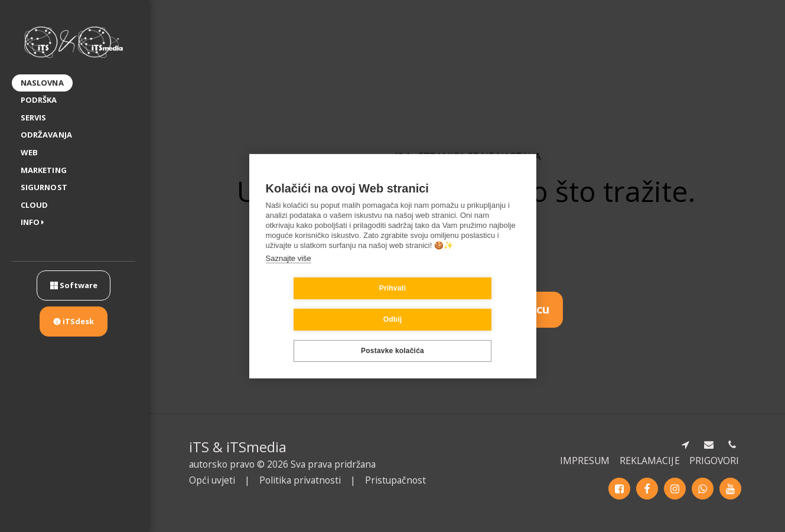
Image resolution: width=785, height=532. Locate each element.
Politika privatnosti (300, 480)
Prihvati (323, 304)
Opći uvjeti (212, 480)
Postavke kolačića (392, 335)
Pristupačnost (395, 480)
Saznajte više (289, 274)
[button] (35, 223)
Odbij (463, 304)
